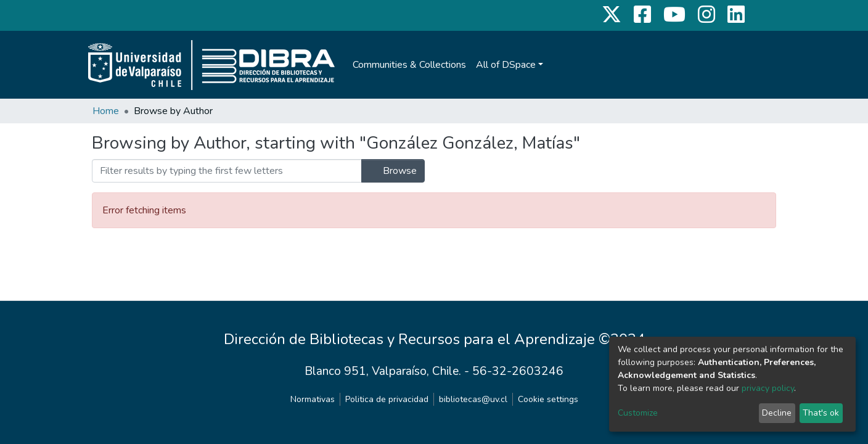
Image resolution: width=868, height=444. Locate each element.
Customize (638, 413)
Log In (754, 65)
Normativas (313, 399)
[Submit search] (730, 65)
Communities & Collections (409, 65)
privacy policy (768, 388)
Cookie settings (548, 399)
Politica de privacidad (387, 399)
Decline (777, 413)
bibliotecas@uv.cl (473, 399)
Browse (393, 171)
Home (106, 111)
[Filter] (227, 171)
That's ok (821, 413)
